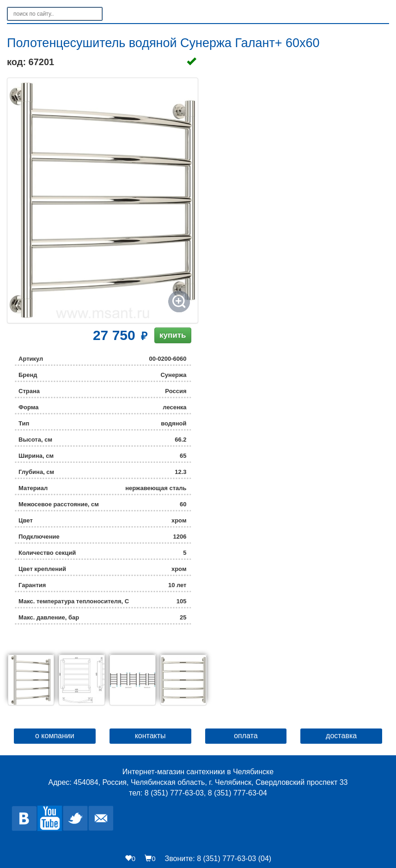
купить (173, 335)
